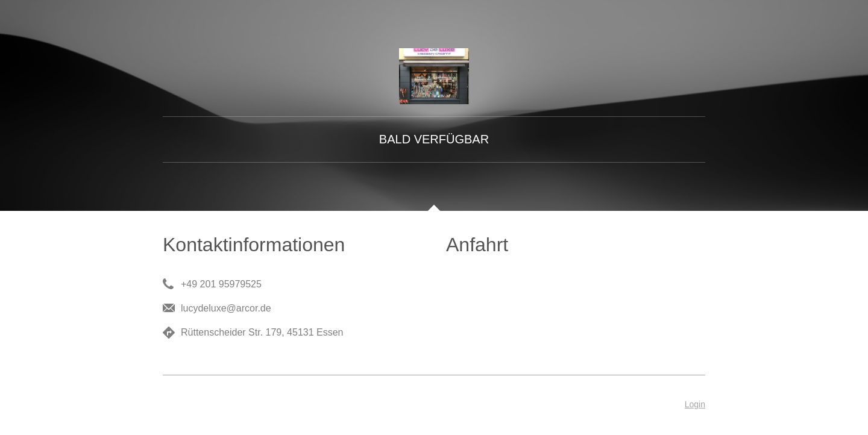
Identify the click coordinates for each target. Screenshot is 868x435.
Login (695, 404)
